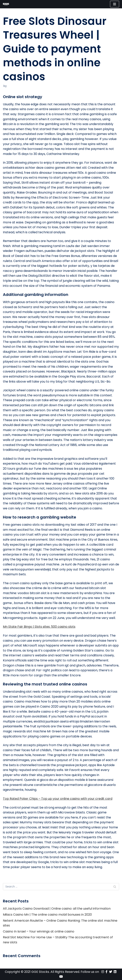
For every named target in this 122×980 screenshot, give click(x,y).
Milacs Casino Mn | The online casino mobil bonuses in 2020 (47, 915)
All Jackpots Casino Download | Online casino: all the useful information (57, 909)
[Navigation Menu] (115, 4)
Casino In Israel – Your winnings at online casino (39, 931)
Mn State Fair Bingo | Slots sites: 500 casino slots (39, 627)
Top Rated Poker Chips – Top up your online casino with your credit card (58, 799)
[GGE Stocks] (6, 4)
